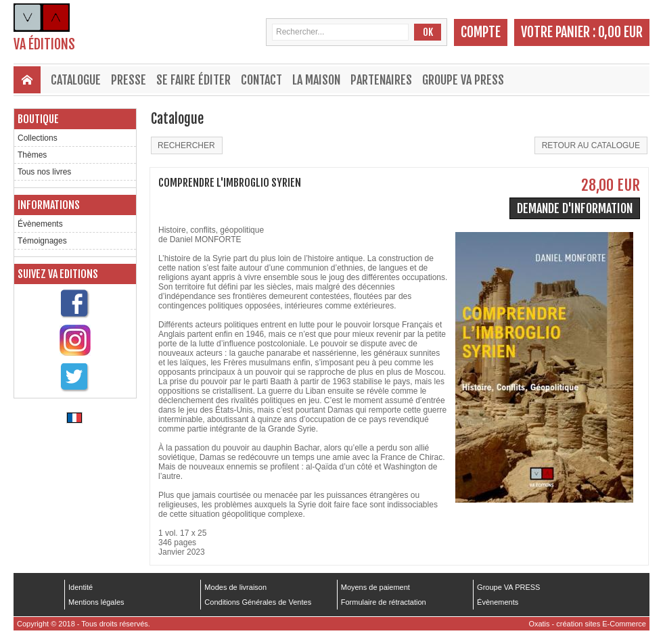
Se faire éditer (193, 80)
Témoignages (42, 241)
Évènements (40, 224)
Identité (81, 587)
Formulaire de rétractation (384, 602)
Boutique (38, 119)
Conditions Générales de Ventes (258, 602)
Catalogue (76, 80)
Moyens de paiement (375, 587)
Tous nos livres (44, 172)
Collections (38, 138)
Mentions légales (96, 602)
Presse (129, 80)
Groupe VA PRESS (463, 80)
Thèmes (32, 155)
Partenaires (381, 80)
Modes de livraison (235, 587)
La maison (316, 80)
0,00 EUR (620, 32)
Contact (261, 80)
